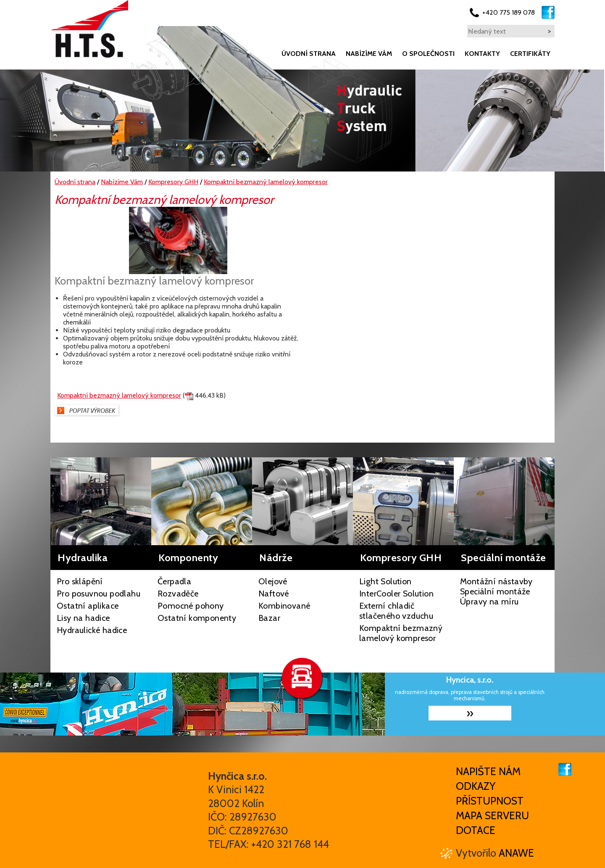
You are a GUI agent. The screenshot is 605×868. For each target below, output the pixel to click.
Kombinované (284, 606)
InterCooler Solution (396, 594)
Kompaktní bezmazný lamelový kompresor (119, 395)
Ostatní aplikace (88, 606)
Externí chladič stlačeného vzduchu (396, 611)
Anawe (516, 853)
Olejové (273, 581)
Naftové (274, 594)
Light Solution (385, 581)
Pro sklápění (80, 581)
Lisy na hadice (83, 618)
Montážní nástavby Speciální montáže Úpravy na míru (496, 591)
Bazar (269, 618)
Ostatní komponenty (197, 618)
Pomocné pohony (191, 606)
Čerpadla (174, 581)
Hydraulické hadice (92, 630)
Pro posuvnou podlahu (99, 594)
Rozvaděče (178, 594)
